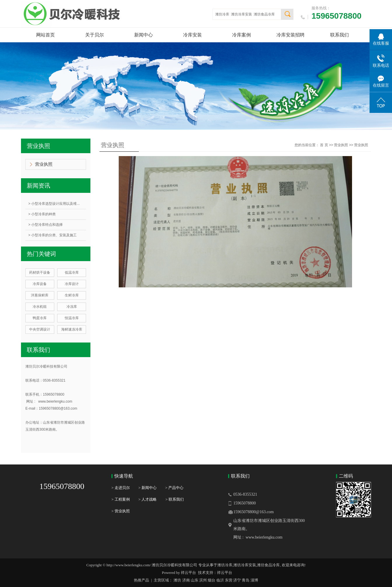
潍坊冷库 (222, 14)
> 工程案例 (121, 499)
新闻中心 (143, 35)
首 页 (324, 145)
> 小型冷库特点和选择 (45, 225)
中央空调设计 (40, 329)
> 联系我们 (175, 499)
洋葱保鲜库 (40, 295)
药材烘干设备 (40, 272)
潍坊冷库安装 (242, 14)
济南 (186, 580)
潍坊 (177, 580)
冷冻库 (72, 307)
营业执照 (44, 164)
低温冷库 (72, 272)
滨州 (203, 580)
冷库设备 (40, 284)
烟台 (211, 580)
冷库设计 (72, 284)
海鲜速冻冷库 (72, 329)
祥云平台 (188, 573)
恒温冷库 (72, 318)
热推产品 (141, 580)
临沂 (220, 580)
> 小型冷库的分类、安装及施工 (52, 235)
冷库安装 (192, 35)
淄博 (254, 580)
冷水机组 (40, 307)
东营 (229, 580)
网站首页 (45, 35)
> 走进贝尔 (121, 488)
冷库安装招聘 (290, 35)
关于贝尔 (94, 35)
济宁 (237, 580)
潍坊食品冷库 (264, 14)
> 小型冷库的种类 (42, 214)
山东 (195, 580)
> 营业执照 (121, 511)
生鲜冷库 (72, 295)
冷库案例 (242, 35)
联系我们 (339, 35)
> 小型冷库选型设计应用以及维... (54, 204)
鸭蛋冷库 (40, 318)
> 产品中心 (174, 488)
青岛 (246, 580)
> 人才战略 (148, 499)
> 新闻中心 (152, 488)
